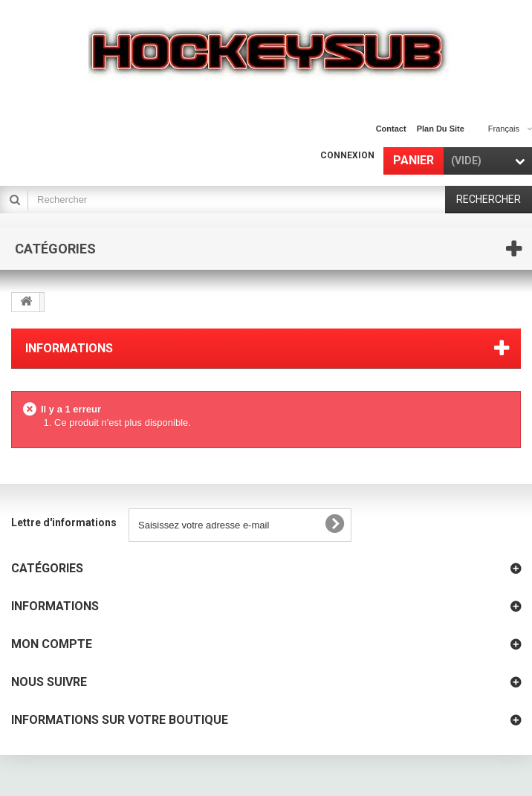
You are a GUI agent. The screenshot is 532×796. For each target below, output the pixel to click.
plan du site (441, 129)
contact (391, 129)
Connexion (347, 155)
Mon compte (52, 644)
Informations (69, 348)
